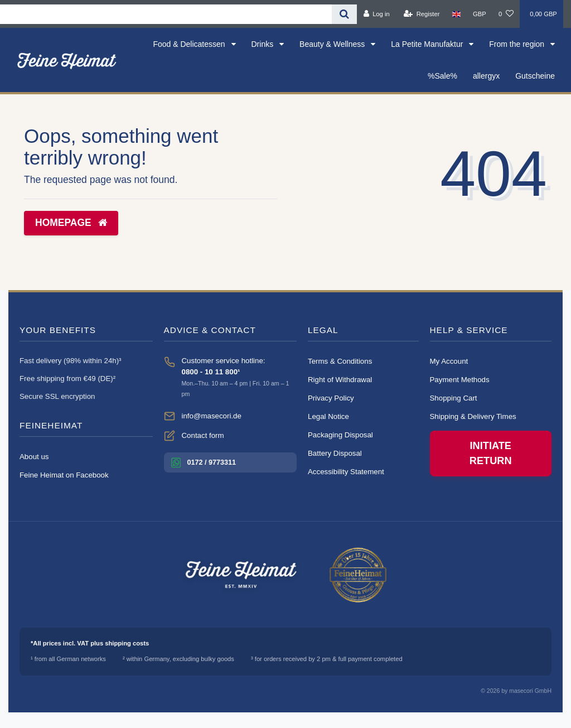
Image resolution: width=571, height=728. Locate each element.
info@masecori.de (212, 416)
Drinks (264, 44)
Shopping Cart (454, 398)
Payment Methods (460, 380)
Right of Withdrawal (340, 380)
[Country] (456, 14)
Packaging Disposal (340, 435)
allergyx (486, 76)
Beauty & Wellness (333, 44)
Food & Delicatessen (190, 44)
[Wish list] (506, 14)
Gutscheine (535, 76)
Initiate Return (491, 453)
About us (34, 457)
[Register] (422, 14)
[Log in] (376, 14)
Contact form (203, 435)
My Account (449, 361)
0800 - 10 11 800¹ (211, 372)
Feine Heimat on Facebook (64, 475)
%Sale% (442, 76)
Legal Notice (328, 416)
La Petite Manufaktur (428, 44)
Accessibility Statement (346, 472)
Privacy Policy (331, 398)
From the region (518, 44)
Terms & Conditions (340, 361)
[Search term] (166, 14)
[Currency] (480, 14)
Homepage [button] (71, 223)
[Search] (344, 14)
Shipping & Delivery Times (473, 416)
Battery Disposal (335, 453)
